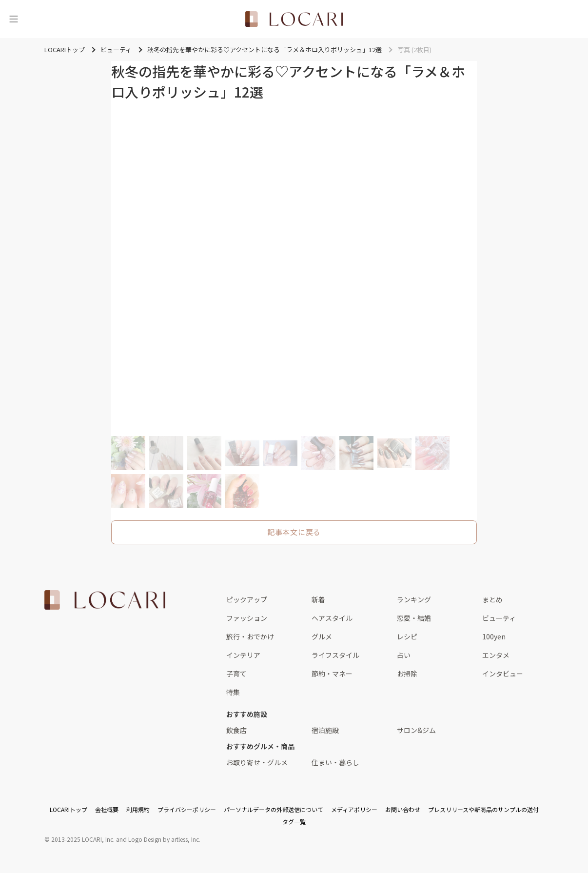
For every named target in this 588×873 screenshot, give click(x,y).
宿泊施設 (325, 730)
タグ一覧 (294, 822)
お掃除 (407, 674)
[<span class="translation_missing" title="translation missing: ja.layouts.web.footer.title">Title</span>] (105, 600)
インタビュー (503, 674)
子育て (236, 674)
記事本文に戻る (294, 532)
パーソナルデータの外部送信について (274, 809)
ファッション (247, 618)
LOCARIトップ (69, 809)
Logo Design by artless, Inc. (164, 839)
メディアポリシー (354, 809)
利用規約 (138, 809)
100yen (494, 636)
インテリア (243, 655)
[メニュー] (14, 19)
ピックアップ (247, 599)
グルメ (322, 636)
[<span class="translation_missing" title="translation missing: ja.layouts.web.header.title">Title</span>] (294, 19)
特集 (233, 692)
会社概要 (107, 809)
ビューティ (499, 618)
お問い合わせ (403, 809)
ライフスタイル (335, 655)
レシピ (407, 636)
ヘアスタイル (332, 618)
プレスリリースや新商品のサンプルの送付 (483, 809)
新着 (318, 599)
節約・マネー (332, 674)
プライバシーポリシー (187, 809)
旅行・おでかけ (250, 636)
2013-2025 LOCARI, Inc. (83, 839)
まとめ (492, 599)
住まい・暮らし (335, 762)
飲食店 (236, 730)
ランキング (414, 599)
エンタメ (496, 655)
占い (404, 655)
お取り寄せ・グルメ (257, 762)
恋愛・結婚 (414, 618)
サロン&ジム (416, 730)
